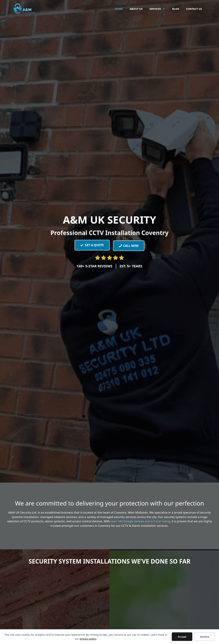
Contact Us (194, 9)
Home (119, 9)
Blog (176, 9)
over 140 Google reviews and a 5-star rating (140, 521)
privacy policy (88, 639)
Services (159, 9)
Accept (182, 637)
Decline (205, 637)
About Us (136, 9)
